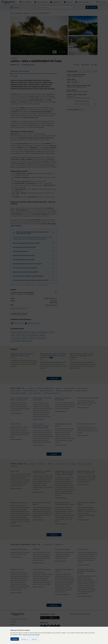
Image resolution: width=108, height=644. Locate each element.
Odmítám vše (25, 639)
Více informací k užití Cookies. (31, 635)
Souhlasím (15, 639)
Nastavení (34, 639)
